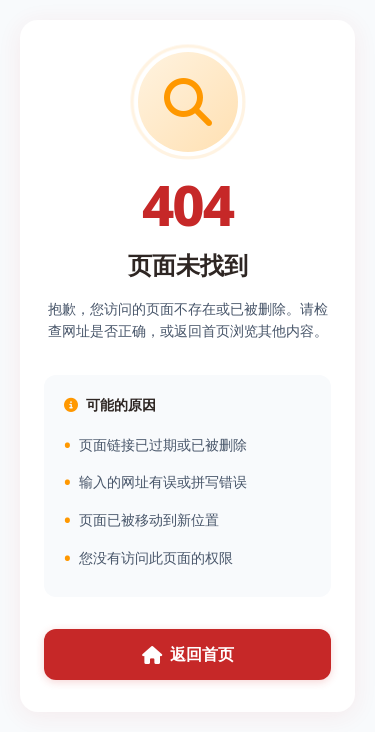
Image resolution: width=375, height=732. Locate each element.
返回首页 (188, 654)
